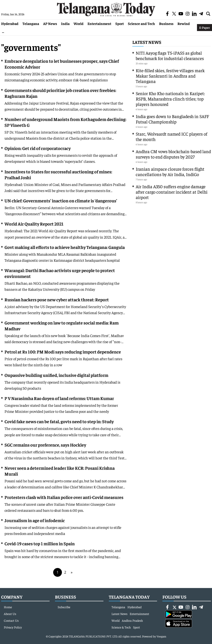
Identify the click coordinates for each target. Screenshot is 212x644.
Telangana (31, 23)
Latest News (147, 42)
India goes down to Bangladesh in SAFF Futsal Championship (172, 119)
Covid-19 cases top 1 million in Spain (40, 543)
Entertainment (99, 23)
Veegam (161, 636)
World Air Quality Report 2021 (34, 224)
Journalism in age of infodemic (35, 520)
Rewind (184, 23)
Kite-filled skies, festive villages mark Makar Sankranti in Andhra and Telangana (170, 76)
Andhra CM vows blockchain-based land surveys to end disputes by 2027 (173, 154)
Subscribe (64, 607)
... (3, 31)
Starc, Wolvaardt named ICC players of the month (172, 136)
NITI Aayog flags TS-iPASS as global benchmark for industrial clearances (170, 55)
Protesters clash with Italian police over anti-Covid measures (64, 497)
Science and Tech (141, 23)
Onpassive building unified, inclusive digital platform (56, 375)
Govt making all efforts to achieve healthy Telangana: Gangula (65, 247)
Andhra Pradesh (132, 620)
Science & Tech (121, 627)
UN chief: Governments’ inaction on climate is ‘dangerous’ (61, 200)
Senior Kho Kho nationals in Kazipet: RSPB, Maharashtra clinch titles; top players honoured (170, 99)
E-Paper (204, 27)
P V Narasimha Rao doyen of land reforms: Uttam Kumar (59, 398)
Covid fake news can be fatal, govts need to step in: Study (59, 421)
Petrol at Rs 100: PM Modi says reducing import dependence (63, 352)
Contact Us (11, 620)
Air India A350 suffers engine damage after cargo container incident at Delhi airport (172, 192)
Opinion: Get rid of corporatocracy (38, 148)
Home (8, 607)
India (65, 23)
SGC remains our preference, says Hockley (45, 445)
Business (166, 23)
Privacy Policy (13, 627)
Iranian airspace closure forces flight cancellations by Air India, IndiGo (170, 171)
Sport (120, 23)
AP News (50, 23)
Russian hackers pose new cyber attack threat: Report (57, 299)
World (79, 23)
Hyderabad (10, 23)
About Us (10, 614)
